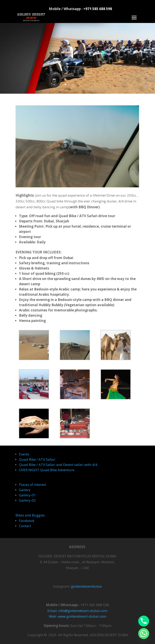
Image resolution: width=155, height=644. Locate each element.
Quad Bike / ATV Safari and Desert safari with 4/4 (58, 465)
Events (24, 454)
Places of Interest (32, 485)
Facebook (27, 521)
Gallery (25, 490)
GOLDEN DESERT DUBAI (78, 54)
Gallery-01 (27, 495)
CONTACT (78, 74)
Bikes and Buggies (30, 515)
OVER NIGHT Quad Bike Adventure (47, 470)
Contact (25, 526)
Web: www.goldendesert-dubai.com (77, 616)
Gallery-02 (27, 500)
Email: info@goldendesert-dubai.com (77, 611)
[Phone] (144, 621)
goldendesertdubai (86, 586)
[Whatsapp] (144, 634)
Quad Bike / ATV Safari (37, 459)
